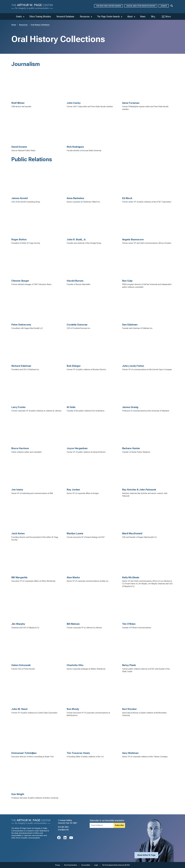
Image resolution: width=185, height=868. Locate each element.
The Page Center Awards (108, 17)
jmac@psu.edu (63, 830)
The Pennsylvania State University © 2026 (116, 865)
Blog (153, 17)
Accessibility (86, 865)
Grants (19, 17)
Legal (96, 865)
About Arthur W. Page (146, 855)
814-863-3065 (63, 827)
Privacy (58, 865)
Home (14, 25)
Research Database (65, 17)
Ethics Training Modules (40, 17)
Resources (85, 17)
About (130, 17)
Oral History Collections (40, 25)
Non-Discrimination (71, 865)
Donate (164, 6)
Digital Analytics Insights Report (141, 6)
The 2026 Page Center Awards (109, 6)
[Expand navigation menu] (172, 6)
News (143, 17)
